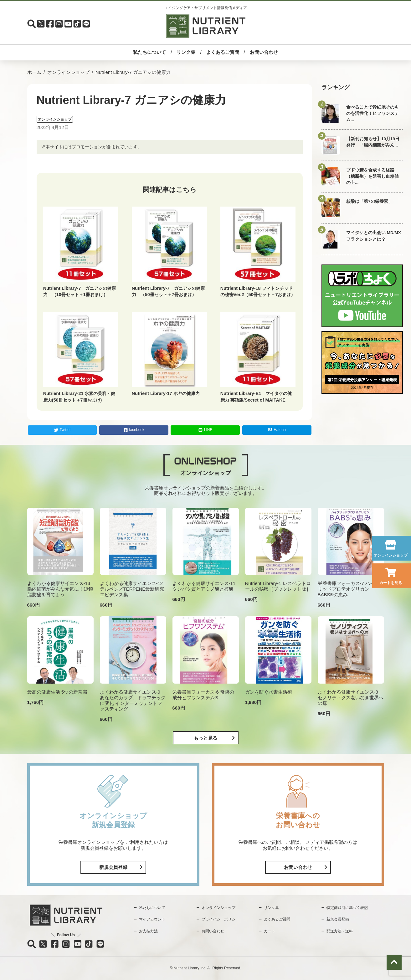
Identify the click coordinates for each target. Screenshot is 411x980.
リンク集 (186, 52)
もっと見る (205, 738)
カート (270, 931)
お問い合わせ (264, 52)
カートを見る (391, 583)
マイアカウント (152, 919)
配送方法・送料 (340, 931)
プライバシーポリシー (220, 919)
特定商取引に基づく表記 (347, 908)
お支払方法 (148, 931)
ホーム (34, 72)
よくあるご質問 (223, 52)
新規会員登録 (113, 867)
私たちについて (149, 52)
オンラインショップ (391, 555)
